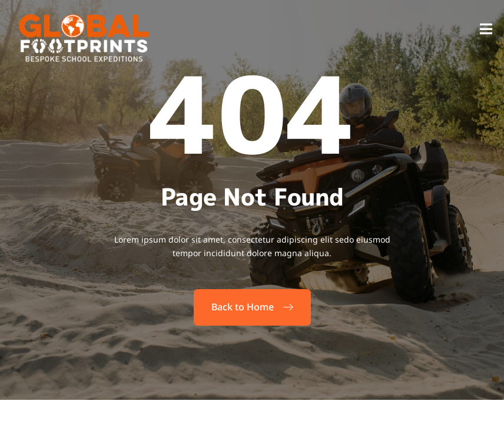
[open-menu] (486, 30)
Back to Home (252, 307)
